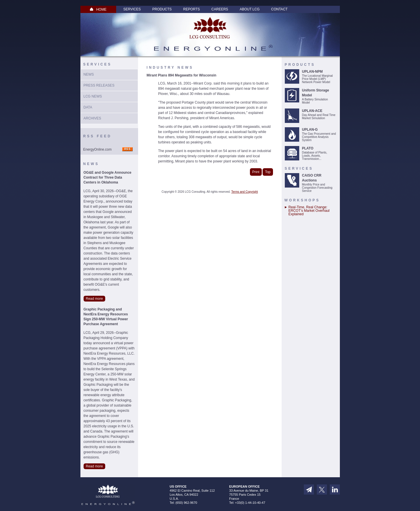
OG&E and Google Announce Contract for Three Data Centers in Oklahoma (108, 177)
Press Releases (99, 85)
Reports (192, 9)
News (89, 74)
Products (162, 9)
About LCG (249, 9)
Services (132, 9)
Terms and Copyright (244, 192)
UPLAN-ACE (312, 111)
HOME (98, 10)
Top (268, 172)
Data (88, 107)
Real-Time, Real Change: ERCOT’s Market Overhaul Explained (309, 211)
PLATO (308, 148)
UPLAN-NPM (312, 72)
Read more (94, 299)
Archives (92, 118)
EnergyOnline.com (98, 149)
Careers (220, 9)
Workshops (302, 200)
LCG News (93, 96)
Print (256, 172)
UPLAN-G (310, 130)
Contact (279, 9)
